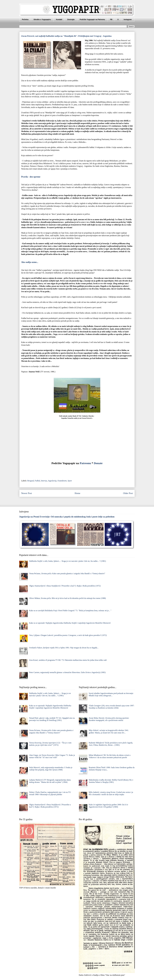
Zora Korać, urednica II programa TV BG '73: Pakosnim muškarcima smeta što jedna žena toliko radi (68, 660)
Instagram (128, 19)
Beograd (31, 481)
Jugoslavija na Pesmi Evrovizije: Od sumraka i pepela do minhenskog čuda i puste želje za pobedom (67, 517)
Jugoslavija (52, 481)
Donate (98, 463)
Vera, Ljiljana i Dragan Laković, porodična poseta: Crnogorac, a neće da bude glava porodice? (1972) (68, 635)
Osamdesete (62, 481)
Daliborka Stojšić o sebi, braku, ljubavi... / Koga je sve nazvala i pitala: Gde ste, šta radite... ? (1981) (67, 561)
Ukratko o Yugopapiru (42, 19)
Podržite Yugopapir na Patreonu (92, 19)
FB (111, 19)
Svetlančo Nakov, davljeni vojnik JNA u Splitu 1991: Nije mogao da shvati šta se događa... (64, 648)
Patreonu (85, 463)
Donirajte (71, 19)
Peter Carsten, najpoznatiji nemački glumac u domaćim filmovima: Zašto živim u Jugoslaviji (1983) (67, 672)
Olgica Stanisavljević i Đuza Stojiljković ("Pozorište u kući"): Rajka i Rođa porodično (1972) (65, 586)
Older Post (128, 493)
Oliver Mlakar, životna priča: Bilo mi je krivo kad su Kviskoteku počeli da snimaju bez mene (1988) (67, 598)
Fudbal (37, 481)
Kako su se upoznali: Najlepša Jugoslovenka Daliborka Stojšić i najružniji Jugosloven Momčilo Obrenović (70, 623)
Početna (25, 19)
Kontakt (59, 19)
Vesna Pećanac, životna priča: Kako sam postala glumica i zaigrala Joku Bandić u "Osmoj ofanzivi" (67, 573)
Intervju (44, 481)
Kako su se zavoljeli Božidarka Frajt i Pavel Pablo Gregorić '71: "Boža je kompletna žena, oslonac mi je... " (70, 611)
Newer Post (27, 493)
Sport (70, 481)
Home (77, 493)
